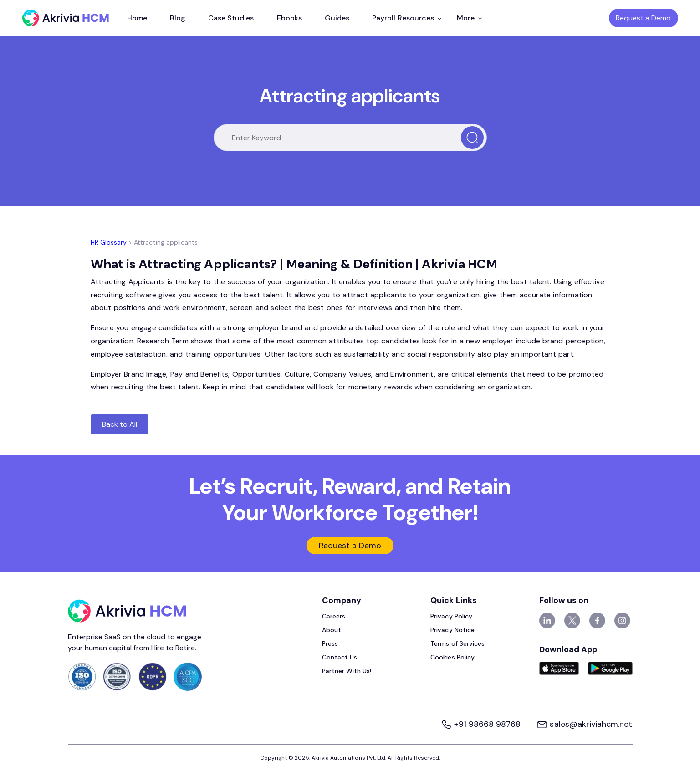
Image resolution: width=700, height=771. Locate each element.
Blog (178, 18)
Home (137, 18)
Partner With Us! (347, 671)
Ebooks (289, 18)
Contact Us (340, 657)
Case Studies (231, 18)
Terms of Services (457, 643)
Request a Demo (644, 18)
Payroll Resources (407, 18)
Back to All (120, 424)
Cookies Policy (452, 657)
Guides (337, 18)
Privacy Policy (451, 616)
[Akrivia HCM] (66, 18)
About (332, 630)
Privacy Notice (452, 630)
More (469, 18)
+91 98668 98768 (482, 724)
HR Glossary (109, 242)
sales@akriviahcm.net (584, 724)
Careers (334, 616)
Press (330, 643)
